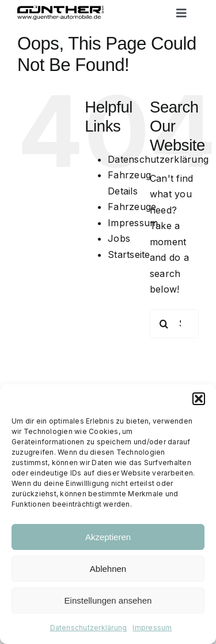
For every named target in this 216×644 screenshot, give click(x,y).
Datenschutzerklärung (89, 628)
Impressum (152, 628)
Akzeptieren (108, 537)
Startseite (129, 254)
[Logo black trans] (61, 10)
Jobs (119, 238)
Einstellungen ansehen (108, 600)
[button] (199, 399)
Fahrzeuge (132, 207)
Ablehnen (108, 569)
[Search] (164, 324)
